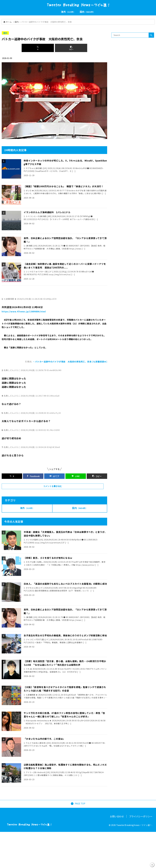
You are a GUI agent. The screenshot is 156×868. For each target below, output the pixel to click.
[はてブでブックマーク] (54, 484)
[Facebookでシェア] (33, 484)
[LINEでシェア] (76, 484)
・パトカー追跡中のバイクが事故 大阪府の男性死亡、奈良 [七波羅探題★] (70, 370)
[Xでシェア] (38, 48)
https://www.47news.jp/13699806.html (24, 319)
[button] (71, 48)
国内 (17, 22)
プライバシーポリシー (141, 841)
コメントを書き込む (53, 494)
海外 (27, 516)
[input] (130, 35)
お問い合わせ (117, 841)
